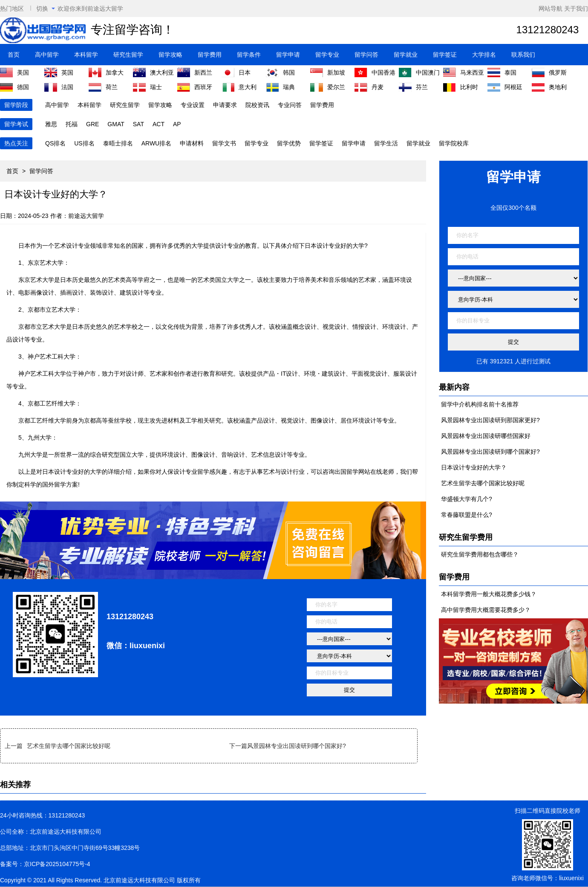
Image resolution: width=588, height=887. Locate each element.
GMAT (116, 124)
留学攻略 (170, 55)
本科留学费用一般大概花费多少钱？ (489, 594)
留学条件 (249, 55)
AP (177, 124)
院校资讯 (257, 105)
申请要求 (225, 105)
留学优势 (289, 143)
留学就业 (406, 55)
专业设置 (193, 105)
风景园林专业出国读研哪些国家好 (486, 436)
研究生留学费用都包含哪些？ (480, 554)
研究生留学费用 (466, 537)
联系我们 (523, 55)
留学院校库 (454, 143)
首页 (14, 55)
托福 (72, 124)
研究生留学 (128, 55)
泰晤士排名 (118, 143)
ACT (159, 124)
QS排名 (55, 143)
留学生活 (386, 143)
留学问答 (366, 55)
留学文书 (224, 143)
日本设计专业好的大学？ (474, 467)
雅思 (51, 124)
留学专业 (327, 55)
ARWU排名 (157, 143)
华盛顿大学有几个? (467, 499)
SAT (138, 124)
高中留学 (47, 55)
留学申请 (288, 55)
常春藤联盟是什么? (467, 515)
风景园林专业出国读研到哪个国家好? (297, 746)
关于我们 (576, 9)
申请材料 (192, 143)
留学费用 (210, 55)
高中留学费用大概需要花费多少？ (486, 610)
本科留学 (86, 55)
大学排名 (484, 55)
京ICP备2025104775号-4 (57, 864)
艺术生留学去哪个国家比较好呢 (69, 746)
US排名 (84, 143)
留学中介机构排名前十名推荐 (480, 404)
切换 (46, 9)
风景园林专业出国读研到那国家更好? (490, 420)
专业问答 (290, 105)
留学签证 (445, 55)
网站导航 (551, 9)
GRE (92, 124)
